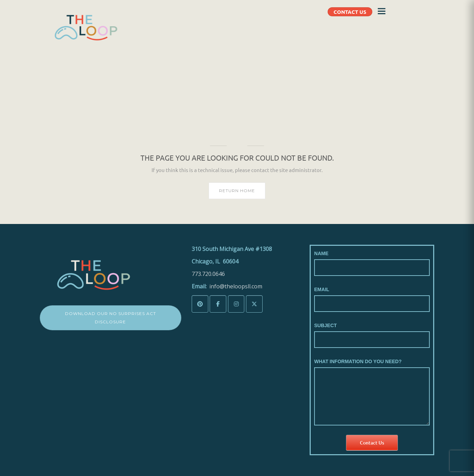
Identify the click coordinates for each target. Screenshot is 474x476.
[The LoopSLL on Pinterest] (200, 304)
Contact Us (372, 443)
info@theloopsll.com (236, 286)
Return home (237, 191)
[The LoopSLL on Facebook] (218, 304)
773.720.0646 (208, 274)
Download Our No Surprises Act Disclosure (111, 318)
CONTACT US (350, 12)
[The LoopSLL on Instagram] (236, 304)
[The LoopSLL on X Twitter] (254, 304)
